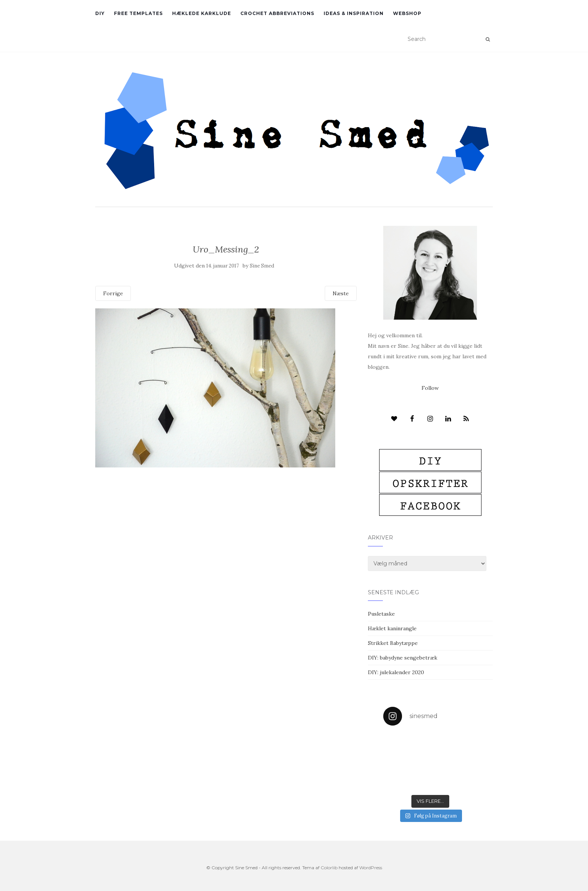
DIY (100, 13)
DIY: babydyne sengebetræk (403, 658)
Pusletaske (381, 614)
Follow (430, 388)
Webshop (407, 13)
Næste (341, 293)
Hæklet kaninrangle (392, 628)
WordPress (371, 868)
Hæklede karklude (202, 13)
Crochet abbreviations (277, 13)
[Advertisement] (226, 522)
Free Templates (138, 13)
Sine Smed (262, 266)
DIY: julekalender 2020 (396, 672)
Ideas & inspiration (354, 13)
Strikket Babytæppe (393, 643)
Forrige (113, 293)
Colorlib (329, 868)
